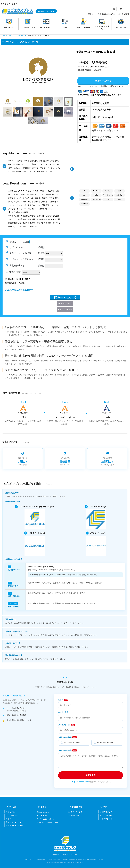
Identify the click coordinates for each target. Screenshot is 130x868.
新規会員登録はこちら (107, 14)
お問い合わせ (106, 818)
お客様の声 (74, 815)
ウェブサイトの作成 (14, 825)
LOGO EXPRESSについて (48, 822)
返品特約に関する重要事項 (19, 290)
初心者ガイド (106, 812)
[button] (8, 102)
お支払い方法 (43, 812)
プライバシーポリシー (79, 781)
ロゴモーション (13, 815)
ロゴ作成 (10, 812)
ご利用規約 (42, 815)
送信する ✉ (91, 775)
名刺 (8, 818)
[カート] (124, 9)
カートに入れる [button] (103, 81)
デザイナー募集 (75, 812)
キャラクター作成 (13, 822)
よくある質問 (123, 14)
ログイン (92, 14)
